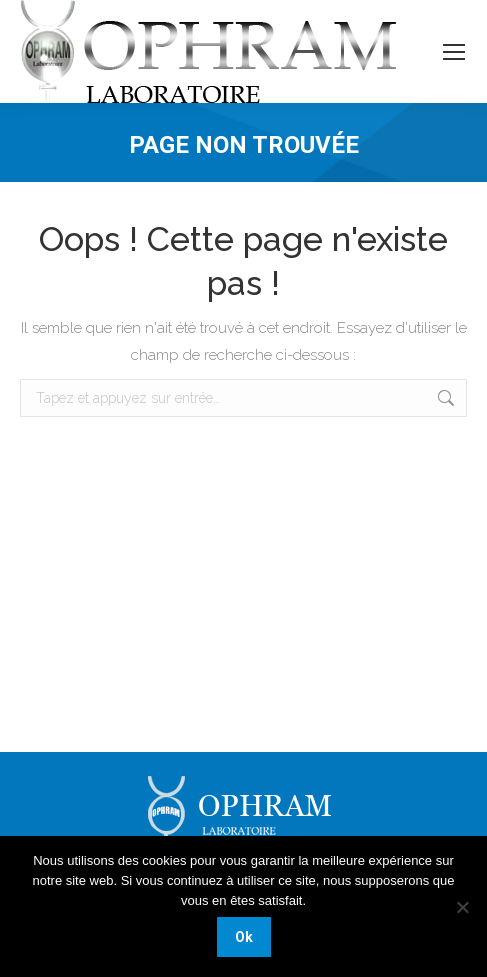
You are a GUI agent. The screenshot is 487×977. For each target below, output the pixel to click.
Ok (244, 937)
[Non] (462, 907)
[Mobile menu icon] (454, 52)
